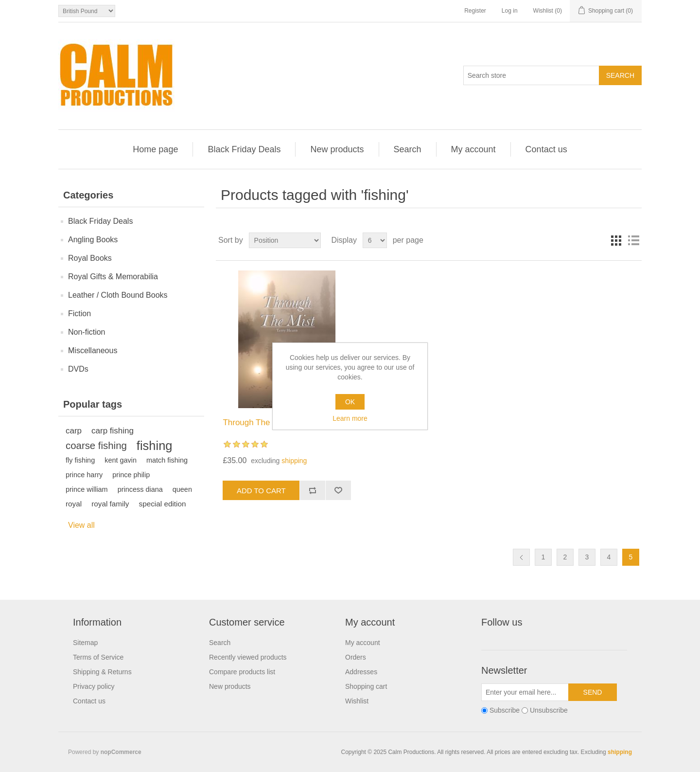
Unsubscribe (549, 711)
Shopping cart (366, 686)
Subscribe (505, 711)
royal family (110, 504)
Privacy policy (94, 686)
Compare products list (242, 672)
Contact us (546, 149)
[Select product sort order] (285, 240)
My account (473, 149)
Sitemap (85, 643)
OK (350, 402)
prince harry (84, 475)
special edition (163, 504)
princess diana (140, 489)
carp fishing (113, 431)
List (633, 240)
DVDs (78, 369)
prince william (87, 489)
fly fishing (80, 460)
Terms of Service (98, 657)
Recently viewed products (248, 657)
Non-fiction (87, 332)
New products (337, 149)
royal (74, 504)
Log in (510, 11)
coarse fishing (96, 446)
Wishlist (357, 701)
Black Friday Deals (244, 149)
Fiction (79, 314)
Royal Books (90, 258)
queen (182, 489)
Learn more (350, 418)
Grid (616, 240)
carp (74, 431)
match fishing (167, 460)
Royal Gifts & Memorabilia (113, 277)
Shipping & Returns (102, 672)
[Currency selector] (87, 11)
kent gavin (121, 460)
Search (408, 149)
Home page (155, 149)
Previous (521, 557)
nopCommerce (121, 752)
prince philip (131, 475)
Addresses (361, 672)
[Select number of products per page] (375, 240)
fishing (155, 446)
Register (475, 11)
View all (81, 525)
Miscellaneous (93, 350)
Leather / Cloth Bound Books (118, 295)
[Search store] (531, 75)
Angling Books (93, 240)
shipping (294, 461)
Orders (356, 657)
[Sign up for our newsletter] (525, 692)
